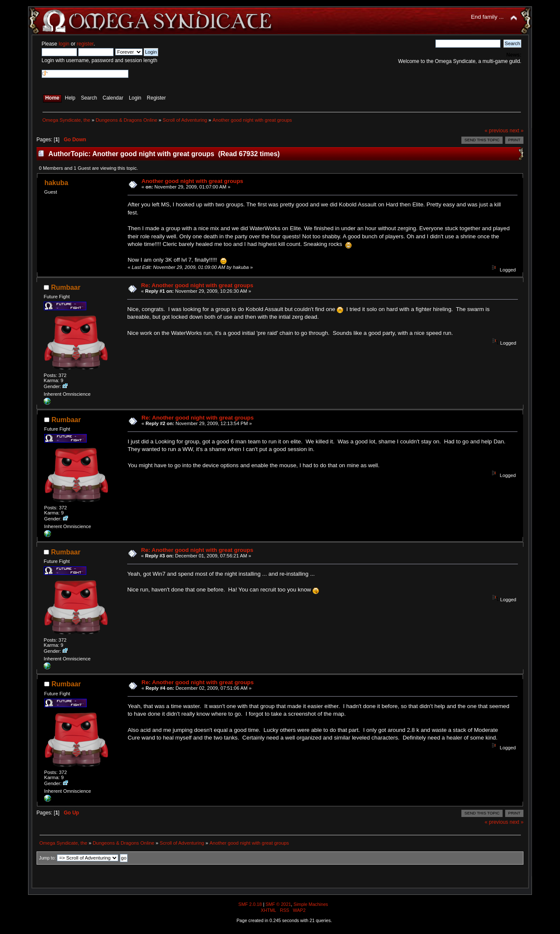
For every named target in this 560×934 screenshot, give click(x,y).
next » (516, 131)
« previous (496, 131)
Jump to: (47, 858)
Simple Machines (311, 904)
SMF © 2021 (278, 904)
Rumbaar (66, 287)
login (64, 44)
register (85, 44)
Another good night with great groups (192, 181)
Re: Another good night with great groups (197, 285)
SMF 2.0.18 (250, 904)
